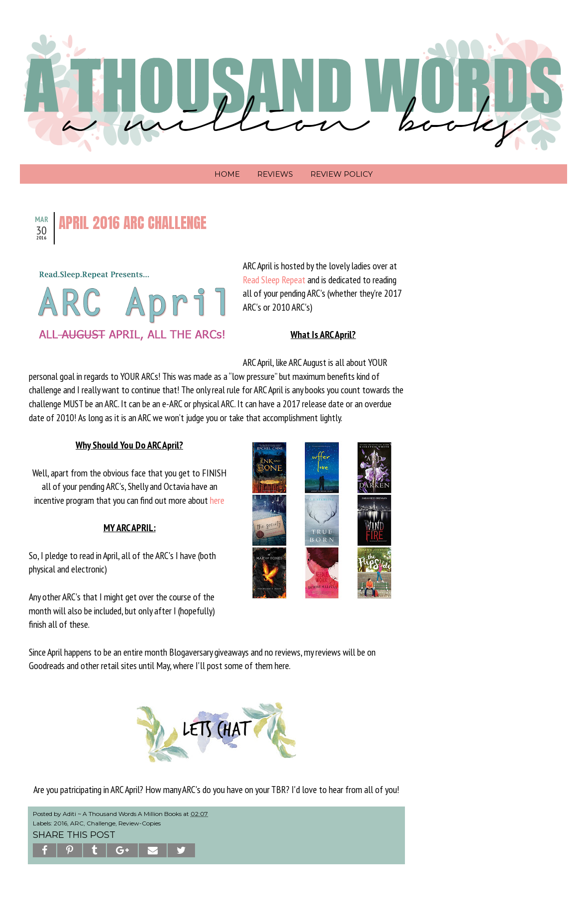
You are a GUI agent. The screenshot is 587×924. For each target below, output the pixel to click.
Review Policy (342, 174)
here (217, 500)
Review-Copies (140, 823)
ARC (77, 823)
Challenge (101, 823)
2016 (60, 823)
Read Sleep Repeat (274, 280)
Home (227, 174)
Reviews (275, 174)
